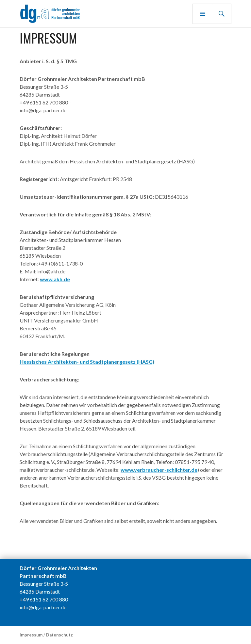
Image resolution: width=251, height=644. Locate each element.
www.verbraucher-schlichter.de (159, 470)
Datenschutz (59, 635)
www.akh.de (55, 279)
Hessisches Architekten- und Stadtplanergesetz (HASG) (87, 362)
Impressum (31, 635)
